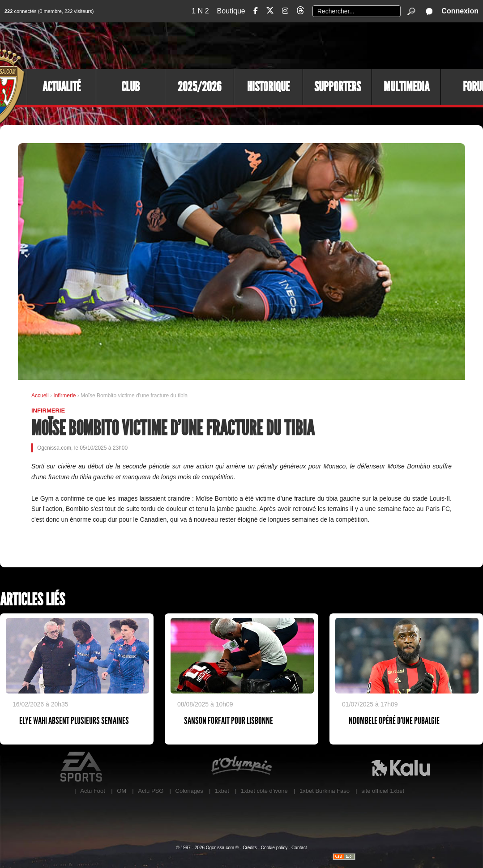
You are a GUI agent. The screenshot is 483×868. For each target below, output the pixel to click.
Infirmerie (65, 396)
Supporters (338, 87)
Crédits (250, 848)
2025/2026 (199, 87)
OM (122, 791)
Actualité (62, 87)
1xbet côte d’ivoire (264, 791)
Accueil (40, 396)
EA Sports (82, 767)
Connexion (460, 11)
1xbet (222, 791)
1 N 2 (200, 11)
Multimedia (406, 87)
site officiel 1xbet (383, 791)
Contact (299, 848)
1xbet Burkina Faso (325, 791)
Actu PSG (151, 791)
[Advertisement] (320, 45)
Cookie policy (274, 848)
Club (130, 87)
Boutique (231, 11)
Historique (268, 87)
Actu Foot (93, 791)
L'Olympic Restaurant (241, 767)
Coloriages (189, 791)
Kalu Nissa (401, 767)
